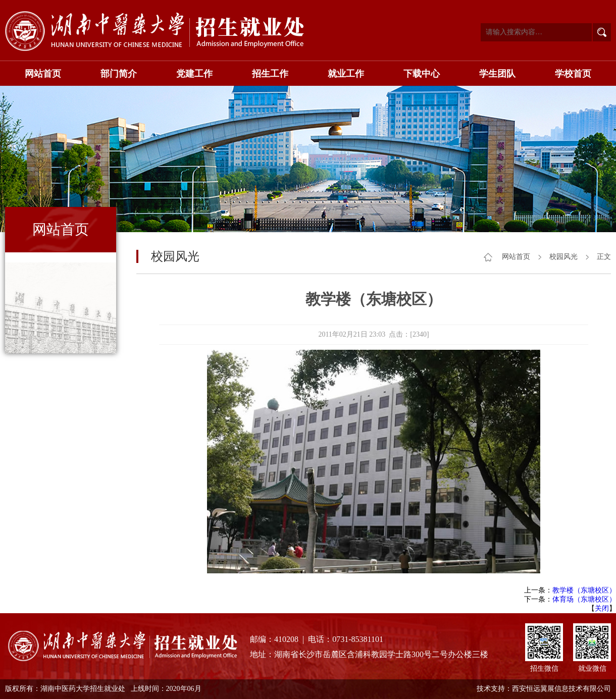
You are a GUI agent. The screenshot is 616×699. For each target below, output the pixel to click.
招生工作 (270, 74)
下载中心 (422, 74)
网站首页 (43, 74)
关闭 (602, 608)
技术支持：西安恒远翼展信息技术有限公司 (544, 689)
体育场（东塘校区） (584, 599)
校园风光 (563, 257)
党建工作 (194, 74)
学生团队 (497, 74)
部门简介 (119, 74)
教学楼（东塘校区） (584, 590)
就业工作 (346, 74)
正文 (604, 257)
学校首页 (573, 74)
